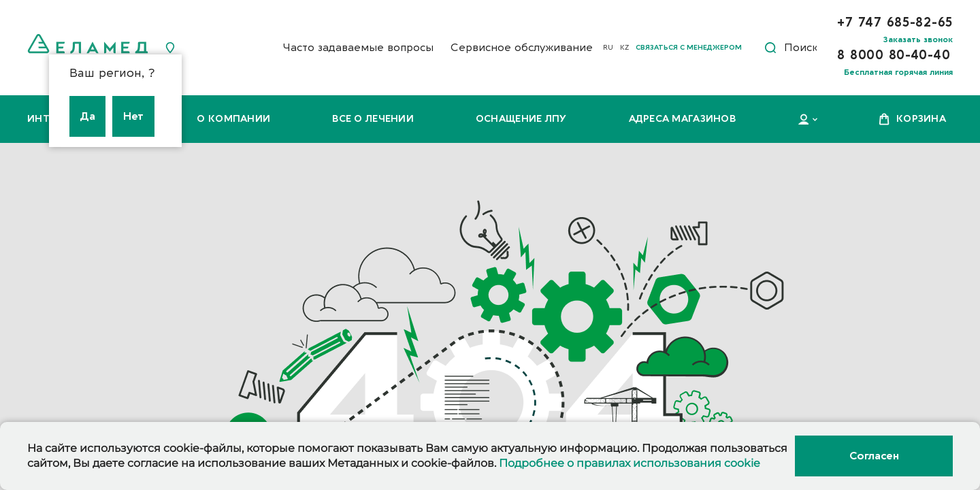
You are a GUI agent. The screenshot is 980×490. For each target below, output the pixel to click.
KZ (624, 48)
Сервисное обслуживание (522, 48)
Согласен (874, 456)
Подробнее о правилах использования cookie (630, 463)
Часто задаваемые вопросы (358, 48)
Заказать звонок (918, 39)
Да (87, 116)
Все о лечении (373, 119)
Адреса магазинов (682, 119)
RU (608, 48)
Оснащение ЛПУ (521, 119)
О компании (233, 119)
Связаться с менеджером (689, 48)
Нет (133, 116)
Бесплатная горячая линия (898, 72)
